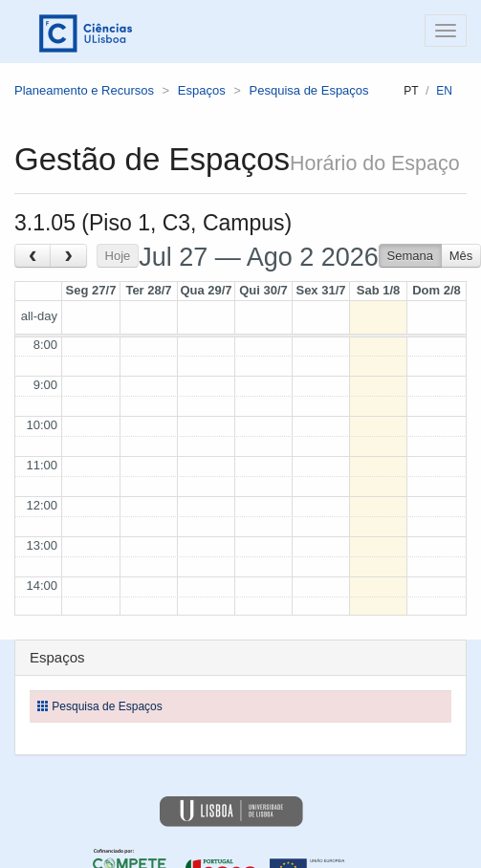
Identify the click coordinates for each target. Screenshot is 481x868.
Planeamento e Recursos (84, 90)
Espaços (202, 90)
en (444, 91)
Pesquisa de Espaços (309, 90)
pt (411, 91)
